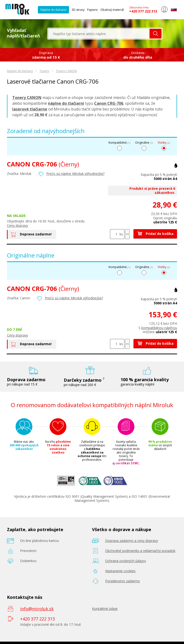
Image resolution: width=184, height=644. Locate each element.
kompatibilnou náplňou (159, 328)
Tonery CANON (66, 71)
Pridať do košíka (155, 234)
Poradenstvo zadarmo (123, 581)
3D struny (78, 10)
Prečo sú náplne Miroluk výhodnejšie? (75, 174)
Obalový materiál (112, 10)
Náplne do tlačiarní (53, 10)
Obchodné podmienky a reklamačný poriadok (140, 551)
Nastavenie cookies (120, 571)
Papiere (92, 10)
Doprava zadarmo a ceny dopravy (132, 541)
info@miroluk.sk (37, 609)
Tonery (44, 71)
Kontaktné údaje (105, 609)
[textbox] (99, 34)
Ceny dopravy (17, 225)
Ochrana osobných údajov (126, 561)
